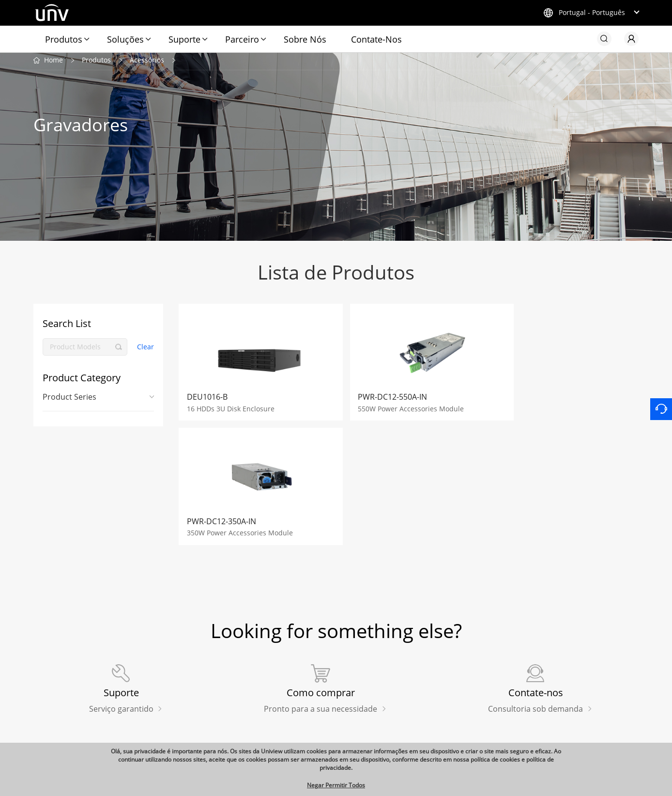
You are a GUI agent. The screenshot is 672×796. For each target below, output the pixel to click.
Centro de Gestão (443, 706)
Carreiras (430, 692)
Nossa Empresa (447, 657)
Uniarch (46, 677)
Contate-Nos (376, 39)
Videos (321, 721)
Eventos (323, 706)
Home (53, 62)
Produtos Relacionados (81, 657)
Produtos (64, 39)
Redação (328, 657)
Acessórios (147, 62)
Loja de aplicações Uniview (219, 677)
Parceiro (242, 39)
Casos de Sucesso (339, 692)
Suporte (184, 39)
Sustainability (332, 736)
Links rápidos (203, 657)
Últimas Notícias (337, 677)
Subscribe (547, 657)
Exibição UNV (56, 693)
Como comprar (200, 692)
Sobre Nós (305, 39)
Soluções (125, 39)
